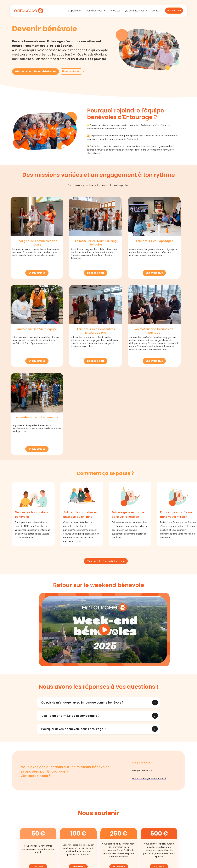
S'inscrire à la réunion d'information (106, 561)
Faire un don (174, 11)
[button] (96, 11)
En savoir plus (37, 273)
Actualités (115, 11)
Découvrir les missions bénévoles (36, 71)
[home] (29, 11)
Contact (156, 11)
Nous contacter (71, 71)
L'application (75, 11)
